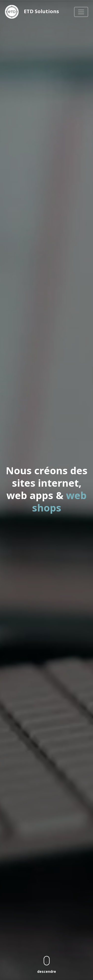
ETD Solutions (32, 12)
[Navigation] (81, 12)
